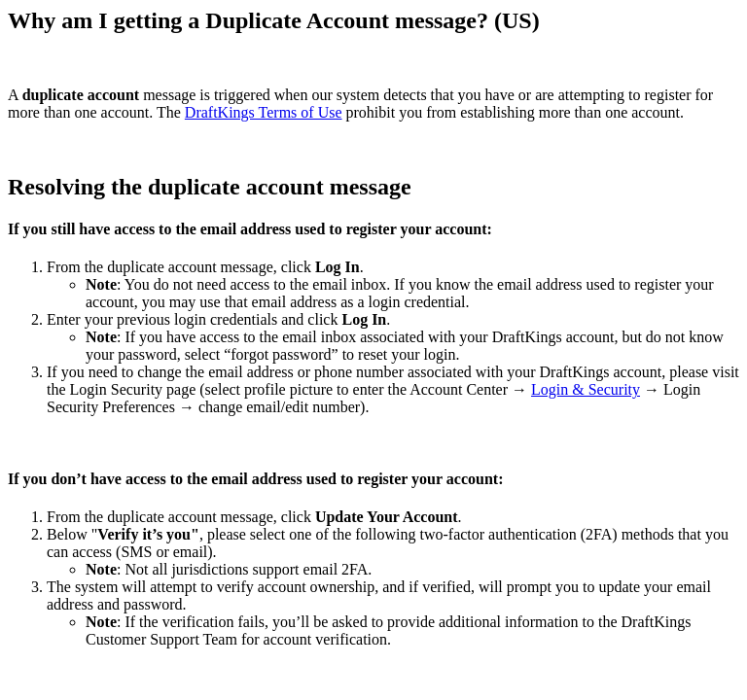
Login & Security (586, 389)
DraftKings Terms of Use (264, 112)
